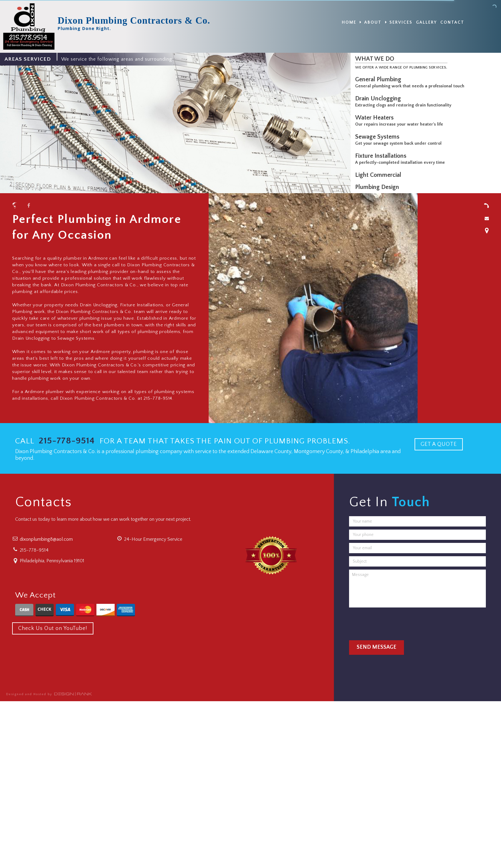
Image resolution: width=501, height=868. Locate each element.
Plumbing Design (379, 187)
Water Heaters (376, 118)
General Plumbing (380, 79)
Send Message (377, 647)
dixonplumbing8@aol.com (46, 539)
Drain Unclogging (380, 99)
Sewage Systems (379, 137)
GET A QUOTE (439, 444)
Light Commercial (380, 175)
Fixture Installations (382, 156)
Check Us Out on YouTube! (53, 628)
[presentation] (395, 622)
